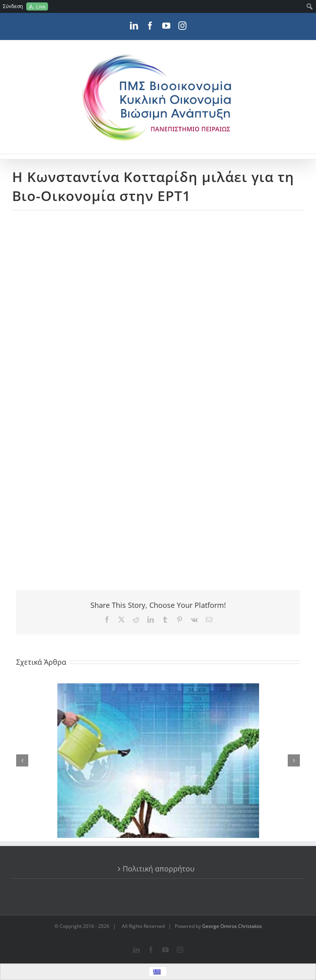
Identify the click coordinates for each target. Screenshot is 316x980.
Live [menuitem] (41, 7)
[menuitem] (310, 6)
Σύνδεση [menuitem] (13, 6)
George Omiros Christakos (232, 926)
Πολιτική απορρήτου (159, 869)
